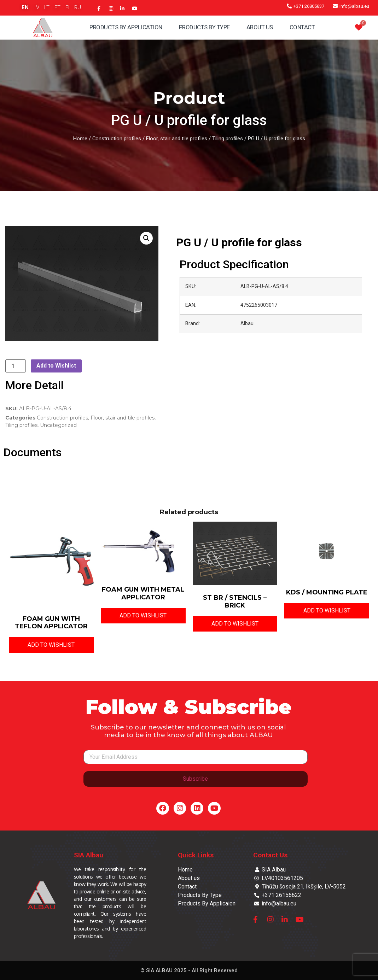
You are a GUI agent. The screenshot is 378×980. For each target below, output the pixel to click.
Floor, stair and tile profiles (177, 139)
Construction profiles (117, 139)
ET (57, 7)
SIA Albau (89, 855)
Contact (302, 27)
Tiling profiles (228, 139)
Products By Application (126, 27)
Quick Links (196, 855)
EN (25, 7)
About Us (260, 27)
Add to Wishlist (56, 366)
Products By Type (204, 27)
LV (36, 7)
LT (47, 7)
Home (80, 139)
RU (78, 7)
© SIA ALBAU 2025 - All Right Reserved (189, 970)
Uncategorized (58, 425)
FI (67, 7)
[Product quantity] (16, 366)
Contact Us (270, 855)
